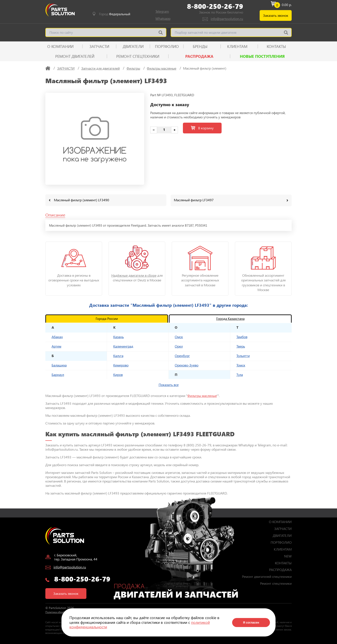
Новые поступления (262, 56)
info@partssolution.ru (227, 19)
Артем (56, 346)
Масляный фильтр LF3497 (194, 200)
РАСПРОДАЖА (199, 56)
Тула (240, 374)
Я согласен (251, 623)
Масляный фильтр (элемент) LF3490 (82, 200)
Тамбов (242, 336)
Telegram (162, 11)
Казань (119, 336)
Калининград (123, 346)
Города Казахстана (230, 318)
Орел (179, 346)
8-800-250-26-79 (215, 6)
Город (115, 14)
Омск (179, 336)
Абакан (57, 336)
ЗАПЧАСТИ (99, 46)
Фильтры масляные (202, 395)
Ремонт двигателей (75, 56)
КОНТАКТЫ (276, 46)
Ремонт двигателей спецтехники (267, 576)
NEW (288, 556)
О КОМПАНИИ (60, 46)
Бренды (200, 46)
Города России (107, 318)
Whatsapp (163, 18)
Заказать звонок (276, 15)
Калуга (118, 355)
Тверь (241, 346)
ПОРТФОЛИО (167, 46)
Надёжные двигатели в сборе (134, 275)
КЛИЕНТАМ (237, 46)
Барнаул (58, 374)
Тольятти (243, 355)
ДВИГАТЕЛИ (133, 46)
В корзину (202, 128)
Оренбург (182, 355)
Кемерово (121, 365)
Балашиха (59, 365)
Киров (118, 374)
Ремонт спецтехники (138, 56)
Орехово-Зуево (187, 365)
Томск (241, 365)
